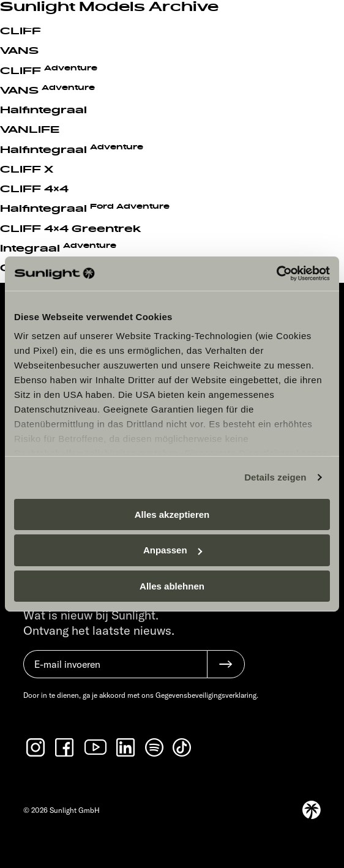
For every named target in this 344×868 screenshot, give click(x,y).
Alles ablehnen (172, 586)
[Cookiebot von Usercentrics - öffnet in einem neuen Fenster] (276, 274)
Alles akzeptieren (172, 514)
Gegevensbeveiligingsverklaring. (207, 695)
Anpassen (173, 550)
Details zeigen (275, 477)
